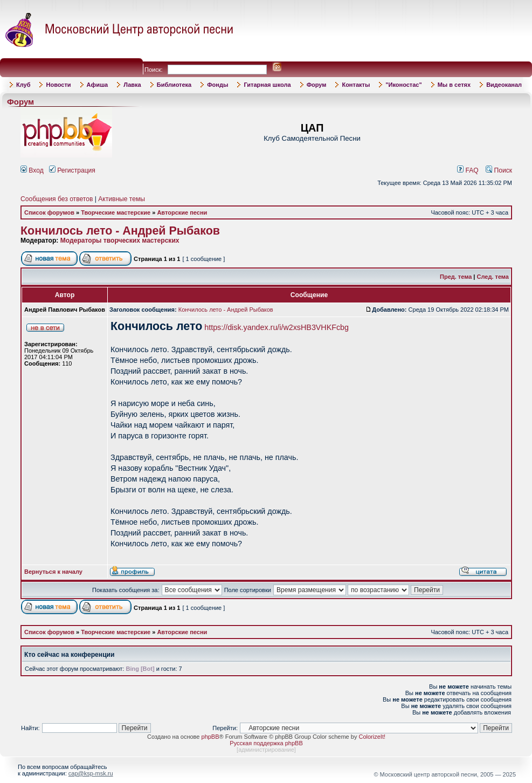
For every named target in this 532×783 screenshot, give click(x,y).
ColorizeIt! (372, 737)
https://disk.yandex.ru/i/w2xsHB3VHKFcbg (277, 327)
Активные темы (122, 199)
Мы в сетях (454, 85)
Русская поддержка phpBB (266, 743)
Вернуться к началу (53, 572)
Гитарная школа (267, 85)
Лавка (132, 85)
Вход (32, 170)
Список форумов (49, 212)
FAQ (468, 170)
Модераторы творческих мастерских (120, 241)
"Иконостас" (403, 85)
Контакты (356, 85)
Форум (317, 85)
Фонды (217, 85)
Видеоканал (504, 85)
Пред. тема (456, 277)
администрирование (266, 750)
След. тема (493, 277)
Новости (58, 85)
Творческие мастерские (116, 212)
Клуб (23, 85)
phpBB (210, 737)
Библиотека (174, 85)
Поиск (499, 170)
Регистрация (72, 170)
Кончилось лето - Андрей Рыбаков (120, 231)
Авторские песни (182, 212)
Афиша (98, 85)
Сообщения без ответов (57, 199)
